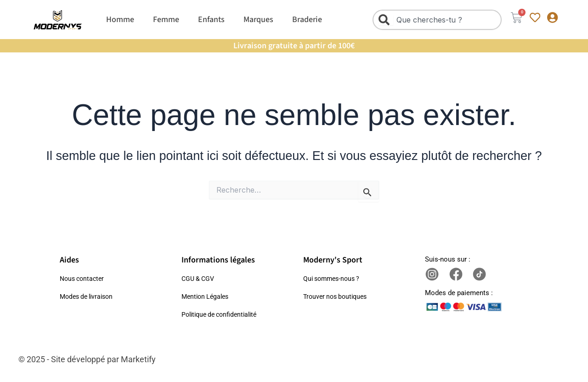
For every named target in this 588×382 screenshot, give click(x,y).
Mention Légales (207, 296)
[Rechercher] (386, 20)
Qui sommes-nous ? (334, 279)
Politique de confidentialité (223, 314)
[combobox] (435, 20)
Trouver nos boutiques (338, 296)
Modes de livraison (89, 296)
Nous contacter (84, 279)
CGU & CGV (199, 279)
